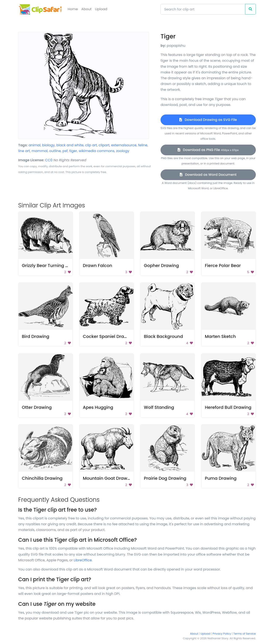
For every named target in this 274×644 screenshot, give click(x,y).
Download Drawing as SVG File (208, 120)
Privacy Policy (222, 634)
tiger (73, 151)
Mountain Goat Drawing (108, 478)
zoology (123, 151)
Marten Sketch (220, 336)
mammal (39, 151)
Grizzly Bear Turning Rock (49, 266)
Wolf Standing (159, 407)
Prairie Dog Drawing (165, 478)
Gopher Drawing (161, 266)
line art (24, 151)
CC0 (49, 160)
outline (55, 151)
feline (143, 145)
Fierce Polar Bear (223, 266)
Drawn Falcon (98, 266)
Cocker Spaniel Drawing (109, 336)
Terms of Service (245, 634)
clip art (91, 145)
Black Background (163, 336)
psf (65, 151)
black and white (70, 145)
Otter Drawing (37, 407)
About (86, 9)
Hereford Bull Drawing (228, 407)
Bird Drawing (36, 336)
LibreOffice (83, 560)
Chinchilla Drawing (42, 478)
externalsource (124, 145)
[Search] (203, 9)
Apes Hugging (98, 407)
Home (73, 9)
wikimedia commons (96, 151)
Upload (101, 9)
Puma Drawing (221, 478)
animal (34, 145)
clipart (104, 145)
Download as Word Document (208, 175)
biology (48, 145)
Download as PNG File (208, 150)
